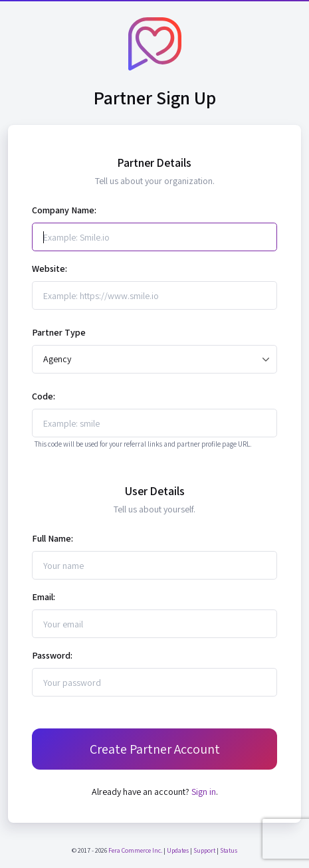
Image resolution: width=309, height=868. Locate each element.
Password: (52, 655)
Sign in (204, 792)
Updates (178, 850)
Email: (44, 597)
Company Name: (64, 210)
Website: (50, 269)
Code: (44, 396)
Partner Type (59, 332)
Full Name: (52, 538)
